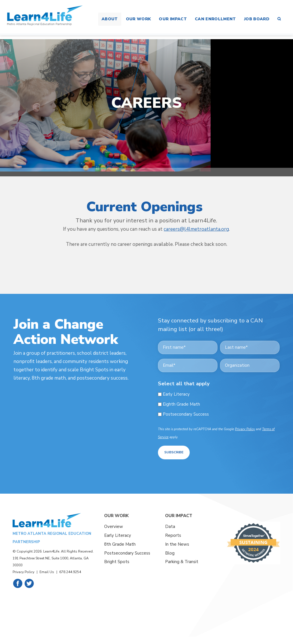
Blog (170, 552)
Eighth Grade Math (181, 404)
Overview (114, 526)
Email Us (47, 571)
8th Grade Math (120, 543)
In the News (177, 543)
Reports (173, 535)
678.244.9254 (70, 571)
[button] (279, 19)
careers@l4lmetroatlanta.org (196, 229)
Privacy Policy (245, 429)
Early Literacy (176, 394)
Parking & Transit (182, 561)
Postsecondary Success (186, 414)
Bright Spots (117, 561)
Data (170, 526)
